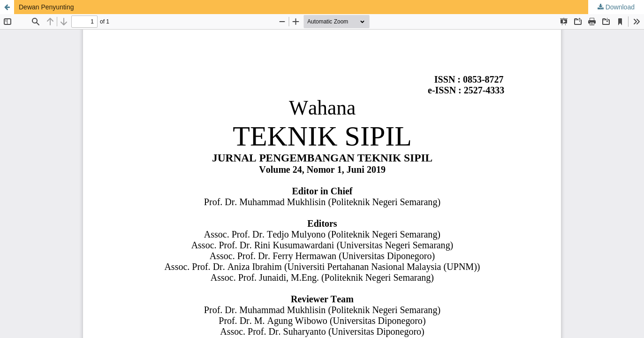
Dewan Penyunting (46, 7)
